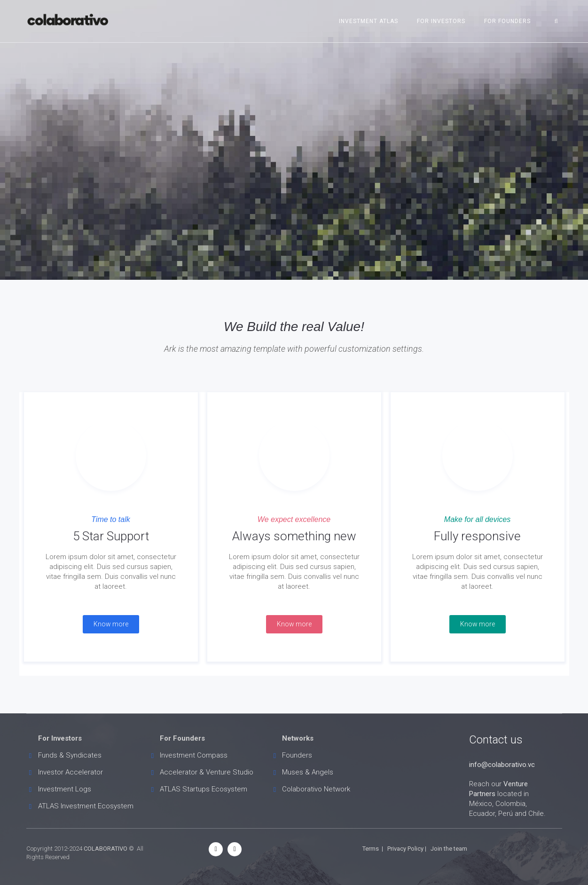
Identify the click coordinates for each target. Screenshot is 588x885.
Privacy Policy (405, 849)
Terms (371, 849)
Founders (297, 755)
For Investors (441, 21)
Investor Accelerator (71, 772)
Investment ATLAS (368, 21)
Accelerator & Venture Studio (207, 772)
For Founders (507, 21)
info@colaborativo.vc (502, 765)
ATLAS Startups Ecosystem (204, 789)
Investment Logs (65, 789)
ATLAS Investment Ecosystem (86, 806)
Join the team (449, 849)
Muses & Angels (308, 772)
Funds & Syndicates (70, 755)
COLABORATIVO (106, 849)
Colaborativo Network (316, 789)
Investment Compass (194, 755)
